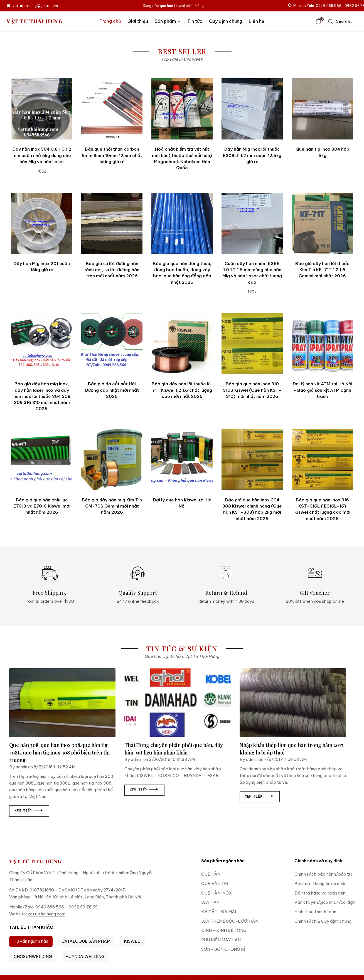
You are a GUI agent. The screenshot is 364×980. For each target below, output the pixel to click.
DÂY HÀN (210, 902)
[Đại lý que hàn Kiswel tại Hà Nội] (182, 460)
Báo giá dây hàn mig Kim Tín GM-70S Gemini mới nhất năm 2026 (112, 506)
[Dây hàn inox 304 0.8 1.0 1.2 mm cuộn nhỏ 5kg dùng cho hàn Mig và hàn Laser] (42, 109)
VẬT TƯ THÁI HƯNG (35, 21)
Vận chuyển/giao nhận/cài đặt (325, 902)
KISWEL (132, 941)
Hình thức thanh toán (315, 912)
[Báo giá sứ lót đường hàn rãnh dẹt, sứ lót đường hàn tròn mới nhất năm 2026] (112, 223)
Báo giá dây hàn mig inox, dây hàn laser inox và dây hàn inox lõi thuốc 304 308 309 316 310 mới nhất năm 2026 (42, 396)
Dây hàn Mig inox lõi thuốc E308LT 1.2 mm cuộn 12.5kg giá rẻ (252, 155)
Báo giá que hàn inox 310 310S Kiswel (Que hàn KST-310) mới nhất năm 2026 (252, 390)
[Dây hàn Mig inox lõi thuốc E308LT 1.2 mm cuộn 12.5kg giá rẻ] (252, 109)
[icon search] (341, 21)
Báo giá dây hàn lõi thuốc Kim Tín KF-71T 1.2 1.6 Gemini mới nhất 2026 (322, 270)
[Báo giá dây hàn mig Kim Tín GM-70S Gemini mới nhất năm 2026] (112, 460)
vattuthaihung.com (46, 914)
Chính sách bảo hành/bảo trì (323, 874)
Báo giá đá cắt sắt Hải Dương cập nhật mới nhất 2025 (112, 390)
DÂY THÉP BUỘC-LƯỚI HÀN (230, 921)
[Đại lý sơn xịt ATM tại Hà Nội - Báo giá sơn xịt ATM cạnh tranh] (322, 344)
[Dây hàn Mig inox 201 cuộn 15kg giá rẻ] (42, 223)
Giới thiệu (138, 21)
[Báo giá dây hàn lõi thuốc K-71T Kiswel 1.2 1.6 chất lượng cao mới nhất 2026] (182, 344)
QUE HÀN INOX (217, 893)
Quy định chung (226, 21)
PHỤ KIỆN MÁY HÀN (221, 940)
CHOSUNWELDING (33, 956)
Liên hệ (257, 21)
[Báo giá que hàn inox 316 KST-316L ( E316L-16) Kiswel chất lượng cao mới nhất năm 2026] (322, 460)
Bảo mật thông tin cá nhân (320, 884)
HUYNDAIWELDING (85, 956)
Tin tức (195, 21)
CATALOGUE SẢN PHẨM (86, 941)
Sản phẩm (168, 21)
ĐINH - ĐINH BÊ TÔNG (224, 930)
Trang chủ (110, 21)
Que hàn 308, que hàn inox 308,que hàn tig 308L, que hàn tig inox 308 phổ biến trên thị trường (60, 753)
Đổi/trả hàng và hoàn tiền (320, 893)
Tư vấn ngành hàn (31, 941)
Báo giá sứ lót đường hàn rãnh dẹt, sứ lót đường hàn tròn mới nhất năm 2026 (112, 270)
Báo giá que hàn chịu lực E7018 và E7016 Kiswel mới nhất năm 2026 (42, 506)
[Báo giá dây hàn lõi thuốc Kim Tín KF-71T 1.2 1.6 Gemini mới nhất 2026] (322, 223)
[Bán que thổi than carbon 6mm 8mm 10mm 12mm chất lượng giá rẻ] (112, 109)
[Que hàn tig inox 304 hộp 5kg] (322, 109)
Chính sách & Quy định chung (323, 921)
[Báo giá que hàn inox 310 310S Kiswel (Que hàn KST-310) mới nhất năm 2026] (252, 344)
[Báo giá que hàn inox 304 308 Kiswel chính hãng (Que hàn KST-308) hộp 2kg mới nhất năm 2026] (252, 460)
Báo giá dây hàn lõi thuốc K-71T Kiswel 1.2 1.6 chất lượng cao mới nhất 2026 (182, 390)
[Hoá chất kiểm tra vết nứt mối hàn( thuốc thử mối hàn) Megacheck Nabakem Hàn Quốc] (182, 109)
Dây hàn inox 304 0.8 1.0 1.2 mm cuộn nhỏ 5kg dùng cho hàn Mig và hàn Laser (42, 155)
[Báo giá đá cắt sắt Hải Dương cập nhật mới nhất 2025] (112, 344)
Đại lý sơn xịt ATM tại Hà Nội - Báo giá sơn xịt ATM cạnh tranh (322, 390)
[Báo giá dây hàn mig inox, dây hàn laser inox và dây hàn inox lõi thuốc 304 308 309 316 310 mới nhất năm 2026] (42, 344)
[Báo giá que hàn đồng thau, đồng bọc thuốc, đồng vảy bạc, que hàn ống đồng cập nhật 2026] (182, 223)
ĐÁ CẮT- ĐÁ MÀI (219, 912)
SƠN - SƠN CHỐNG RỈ (223, 949)
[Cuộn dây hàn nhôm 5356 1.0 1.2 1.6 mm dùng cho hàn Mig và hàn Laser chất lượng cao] (252, 223)
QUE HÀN (211, 874)
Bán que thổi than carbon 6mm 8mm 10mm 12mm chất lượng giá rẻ (112, 155)
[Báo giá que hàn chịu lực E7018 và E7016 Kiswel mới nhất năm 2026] (42, 460)
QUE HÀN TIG (215, 884)
